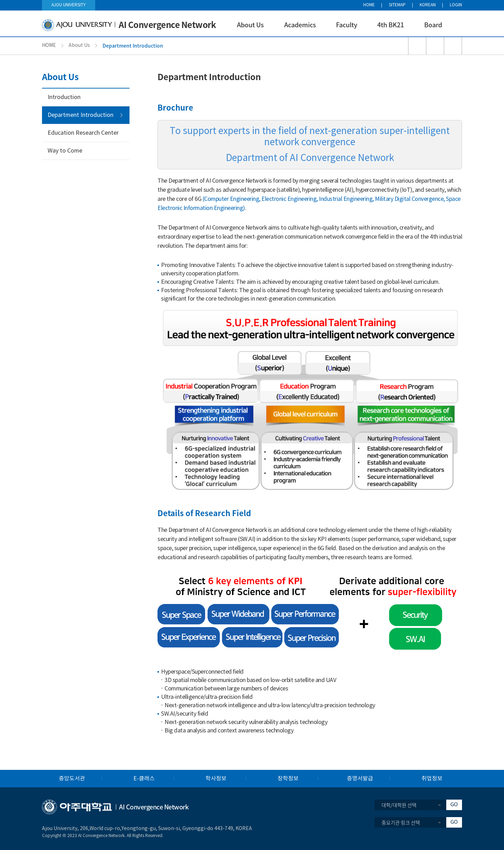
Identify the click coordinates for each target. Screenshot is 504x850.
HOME (369, 5)
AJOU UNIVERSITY (69, 5)
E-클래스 (144, 779)
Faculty (347, 25)
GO (454, 805)
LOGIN (456, 5)
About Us (250, 25)
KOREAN (428, 5)
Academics (300, 25)
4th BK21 (391, 25)
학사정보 (216, 779)
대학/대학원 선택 (399, 805)
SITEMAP (397, 5)
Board (433, 25)
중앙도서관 (72, 779)
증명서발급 (360, 779)
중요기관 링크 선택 (401, 822)
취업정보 (432, 779)
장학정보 (288, 779)
